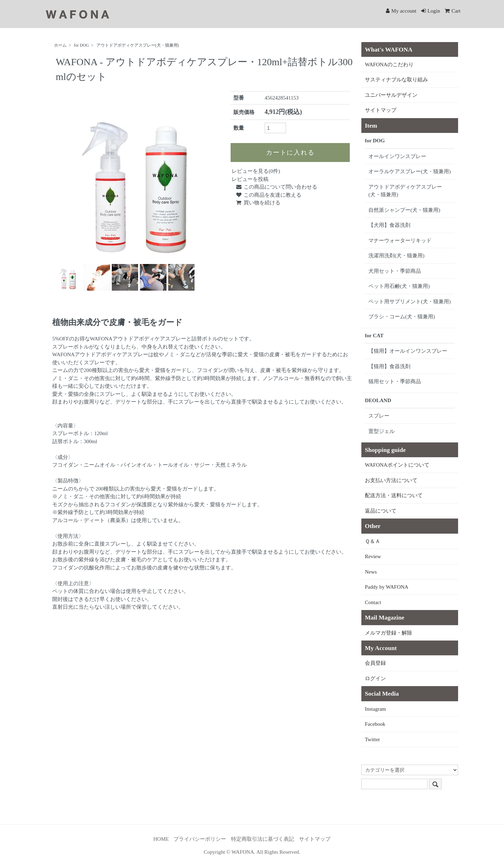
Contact (373, 602)
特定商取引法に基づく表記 (263, 839)
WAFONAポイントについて (397, 465)
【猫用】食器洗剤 (389, 366)
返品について (381, 511)
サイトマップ (381, 110)
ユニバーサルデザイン (391, 95)
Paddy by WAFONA (387, 587)
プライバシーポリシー (200, 839)
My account (401, 11)
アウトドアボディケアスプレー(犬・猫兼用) (138, 45)
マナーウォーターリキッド (400, 241)
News (371, 572)
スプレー (379, 416)
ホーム (60, 45)
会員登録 (375, 663)
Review (373, 556)
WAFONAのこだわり (389, 65)
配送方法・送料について (394, 495)
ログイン (375, 678)
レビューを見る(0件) (256, 171)
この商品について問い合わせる (276, 187)
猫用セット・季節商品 (395, 381)
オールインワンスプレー (397, 156)
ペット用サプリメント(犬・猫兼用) (410, 302)
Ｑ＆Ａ (373, 541)
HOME (161, 839)
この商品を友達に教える (268, 195)
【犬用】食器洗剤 (389, 225)
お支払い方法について (391, 480)
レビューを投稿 (250, 179)
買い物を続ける (258, 203)
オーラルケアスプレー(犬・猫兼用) (410, 171)
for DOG (81, 45)
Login (431, 11)
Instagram (375, 709)
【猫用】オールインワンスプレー (408, 351)
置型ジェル (382, 431)
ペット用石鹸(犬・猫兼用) (399, 286)
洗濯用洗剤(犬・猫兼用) (396, 256)
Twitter (372, 739)
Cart (453, 11)
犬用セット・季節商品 (395, 271)
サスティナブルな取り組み (396, 80)
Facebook (375, 724)
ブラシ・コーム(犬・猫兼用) (402, 317)
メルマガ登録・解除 (389, 633)
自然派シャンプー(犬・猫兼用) (404, 210)
